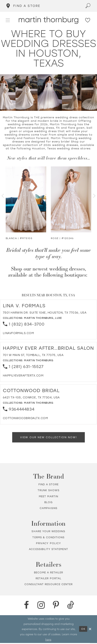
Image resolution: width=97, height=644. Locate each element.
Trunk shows (49, 491)
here (48, 640)
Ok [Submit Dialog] (82, 630)
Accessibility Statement (48, 550)
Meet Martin (48, 497)
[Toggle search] (88, 6)
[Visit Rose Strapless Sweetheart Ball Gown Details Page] (71, 199)
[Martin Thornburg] (49, 20)
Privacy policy (48, 544)
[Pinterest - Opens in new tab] (56, 606)
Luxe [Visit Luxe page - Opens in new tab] (58, 318)
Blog (48, 503)
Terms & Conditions (48, 538)
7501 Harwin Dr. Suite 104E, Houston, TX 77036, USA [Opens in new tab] (45, 313)
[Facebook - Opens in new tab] (26, 606)
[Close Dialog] (90, 630)
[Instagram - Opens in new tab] (41, 606)
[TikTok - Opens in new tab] (71, 606)
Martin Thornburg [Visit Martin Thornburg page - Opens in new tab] (39, 318)
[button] (8, 20)
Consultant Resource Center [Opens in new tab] (48, 585)
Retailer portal (48, 579)
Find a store (49, 485)
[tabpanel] (26, 204)
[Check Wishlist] (88, 20)
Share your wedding (48, 532)
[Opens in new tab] (18, 333)
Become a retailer (49, 573)
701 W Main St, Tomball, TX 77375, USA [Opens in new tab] (33, 355)
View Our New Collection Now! (49, 438)
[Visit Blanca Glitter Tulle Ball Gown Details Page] (26, 199)
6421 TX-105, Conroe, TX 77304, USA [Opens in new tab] (31, 397)
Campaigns (48, 509)
